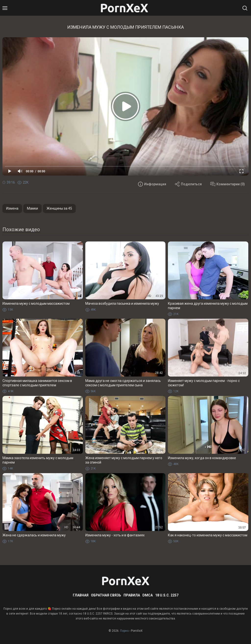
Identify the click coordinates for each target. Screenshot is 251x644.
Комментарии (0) (228, 184)
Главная (81, 595)
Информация (152, 184)
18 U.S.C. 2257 (167, 595)
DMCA (148, 595)
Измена (12, 208)
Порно (124, 631)
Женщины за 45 (59, 208)
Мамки (32, 208)
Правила (132, 595)
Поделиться (188, 184)
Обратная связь (106, 595)
